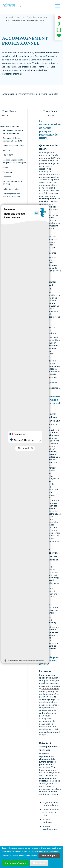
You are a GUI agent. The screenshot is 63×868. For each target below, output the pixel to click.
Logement (7, 177)
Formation (7, 172)
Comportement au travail (14, 146)
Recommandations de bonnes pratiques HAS (13, 139)
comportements (47, 446)
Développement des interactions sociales (12, 195)
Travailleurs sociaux (37, 17)
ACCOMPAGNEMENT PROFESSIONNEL (14, 132)
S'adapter (20, 17)
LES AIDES (8, 155)
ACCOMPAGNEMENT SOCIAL (13, 183)
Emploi (6, 167)
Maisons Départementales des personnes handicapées (14, 161)
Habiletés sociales (11, 189)
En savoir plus (49, 855)
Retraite (6, 150)
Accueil (9, 17)
